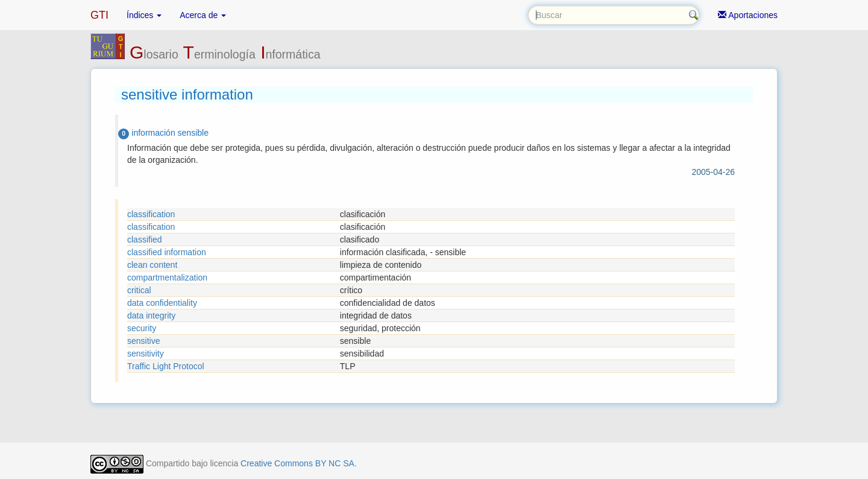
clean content (152, 265)
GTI (99, 15)
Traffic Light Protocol (166, 366)
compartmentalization (167, 278)
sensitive (143, 341)
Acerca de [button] (203, 15)
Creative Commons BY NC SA (297, 463)
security (142, 328)
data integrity (151, 316)
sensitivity (146, 354)
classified (145, 239)
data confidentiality (162, 303)
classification (151, 214)
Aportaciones (748, 15)
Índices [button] (144, 15)
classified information (167, 252)
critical (139, 290)
